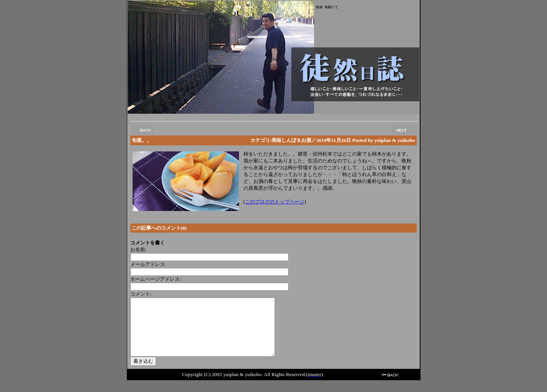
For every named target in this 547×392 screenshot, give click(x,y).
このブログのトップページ (275, 202)
